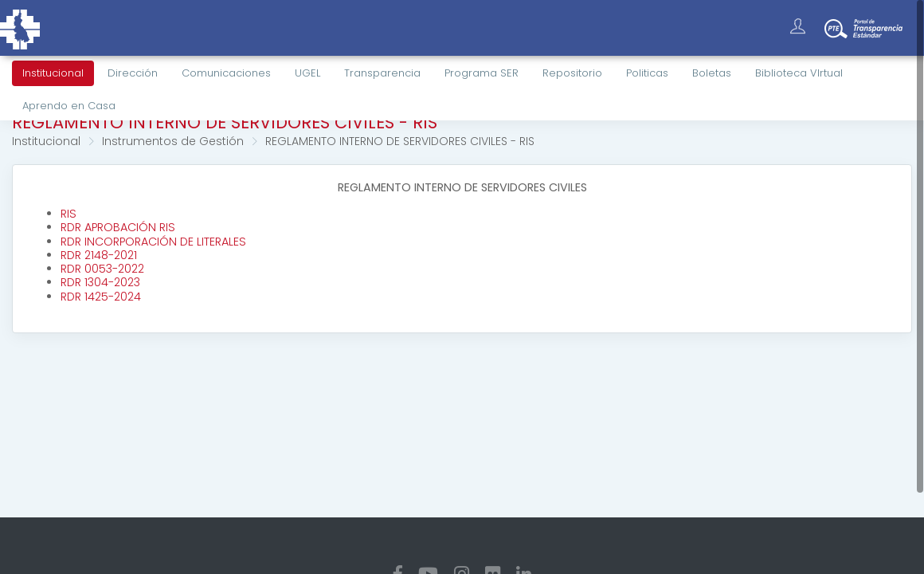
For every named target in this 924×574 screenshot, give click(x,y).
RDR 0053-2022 (102, 269)
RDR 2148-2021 (99, 255)
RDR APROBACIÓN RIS (118, 227)
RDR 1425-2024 (101, 297)
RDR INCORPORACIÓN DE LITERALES (153, 242)
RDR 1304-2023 (100, 282)
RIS (69, 214)
